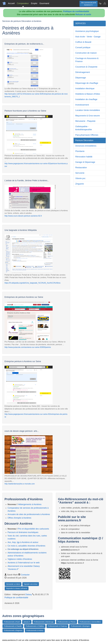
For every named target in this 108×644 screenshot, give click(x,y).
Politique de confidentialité (76, 11)
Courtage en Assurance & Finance (87, 60)
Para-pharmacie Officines (87, 135)
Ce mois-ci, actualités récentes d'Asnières (26, 546)
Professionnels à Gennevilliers (90, 622)
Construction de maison (86, 53)
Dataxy (29, 594)
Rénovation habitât (84, 157)
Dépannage (81, 78)
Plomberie (80, 151)
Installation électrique (85, 89)
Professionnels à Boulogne (80, 626)
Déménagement (83, 72)
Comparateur (23, 3)
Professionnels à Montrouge (44, 622)
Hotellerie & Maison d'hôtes (88, 94)
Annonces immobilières (86, 146)
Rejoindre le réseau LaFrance (17, 588)
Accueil (11, 3)
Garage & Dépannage (85, 162)
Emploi (34, 3)
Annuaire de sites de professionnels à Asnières (29, 514)
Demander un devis (13, 584)
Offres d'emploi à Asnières (19, 518)
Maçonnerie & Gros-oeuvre (88, 116)
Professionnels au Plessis (67, 622)
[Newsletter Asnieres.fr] (100, 3)
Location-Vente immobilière (88, 110)
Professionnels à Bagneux (13, 630)
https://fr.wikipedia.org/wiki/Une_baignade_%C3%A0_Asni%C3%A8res (33, 283)
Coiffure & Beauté (83, 42)
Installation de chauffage (86, 99)
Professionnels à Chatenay (57, 626)
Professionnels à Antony (35, 630)
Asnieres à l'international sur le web (24, 563)
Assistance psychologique (87, 31)
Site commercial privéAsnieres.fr (89, 4)
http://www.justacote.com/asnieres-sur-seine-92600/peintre (28, 347)
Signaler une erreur (31, 584)
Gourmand (44, 3)
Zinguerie (80, 184)
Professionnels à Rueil (12, 622)
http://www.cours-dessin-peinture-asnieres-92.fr (23, 216)
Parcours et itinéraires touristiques (23, 532)
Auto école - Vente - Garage (88, 37)
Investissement (82, 105)
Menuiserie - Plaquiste (85, 121)
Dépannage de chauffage (87, 83)
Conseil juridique (83, 47)
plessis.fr (27, 622)
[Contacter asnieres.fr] (105, 3)
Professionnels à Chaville (13, 626)
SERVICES (80, 23)
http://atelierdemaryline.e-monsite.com (20, 484)
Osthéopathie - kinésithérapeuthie (84, 128)
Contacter (25, 575)
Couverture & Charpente (86, 67)
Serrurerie (80, 173)
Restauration (81, 168)
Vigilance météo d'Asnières (20, 559)
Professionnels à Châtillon (35, 626)
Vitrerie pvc (80, 178)
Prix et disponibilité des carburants (33, 529)
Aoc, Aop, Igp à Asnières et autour (23, 542)
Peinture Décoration (84, 140)
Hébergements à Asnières (30, 504)
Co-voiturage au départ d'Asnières (23, 549)
